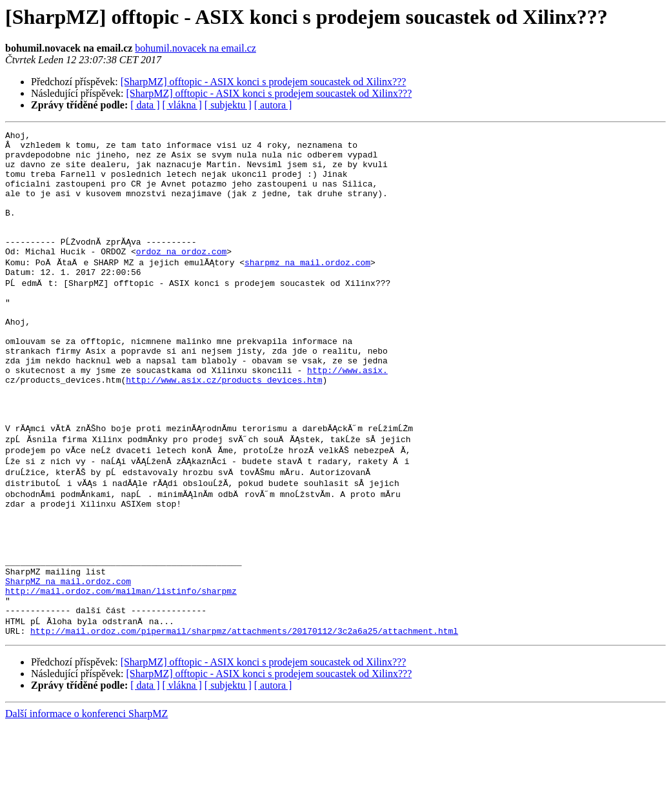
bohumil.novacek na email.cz (195, 48)
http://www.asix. (347, 416)
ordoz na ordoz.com (181, 276)
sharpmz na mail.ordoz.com (307, 288)
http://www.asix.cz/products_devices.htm (224, 427)
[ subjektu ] (228, 105)
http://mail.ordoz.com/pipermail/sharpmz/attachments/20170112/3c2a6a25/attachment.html (244, 718)
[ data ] (145, 105)
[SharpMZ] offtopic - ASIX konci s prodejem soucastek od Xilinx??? (264, 82)
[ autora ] (273, 105)
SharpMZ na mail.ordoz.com (68, 660)
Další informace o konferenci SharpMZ (86, 801)
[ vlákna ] (182, 105)
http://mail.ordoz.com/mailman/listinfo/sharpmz (121, 671)
